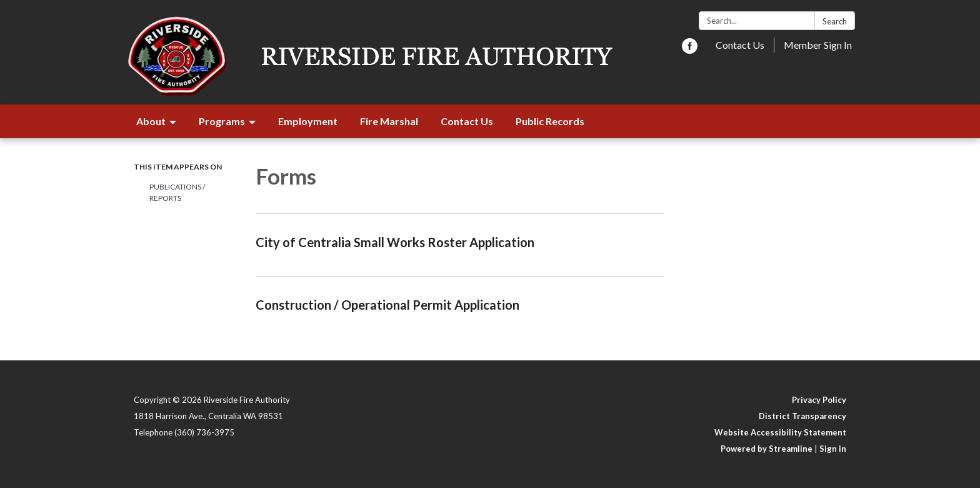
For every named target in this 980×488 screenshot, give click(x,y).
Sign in (833, 449)
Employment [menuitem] (308, 121)
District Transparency (802, 416)
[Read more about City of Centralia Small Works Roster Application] (460, 245)
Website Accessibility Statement (780, 432)
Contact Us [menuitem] (467, 121)
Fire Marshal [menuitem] (389, 121)
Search (835, 21)
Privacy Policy (819, 400)
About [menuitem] (151, 121)
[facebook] (690, 50)
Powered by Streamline (767, 449)
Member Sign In (818, 45)
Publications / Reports (177, 192)
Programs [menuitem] (222, 121)
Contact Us (740, 45)
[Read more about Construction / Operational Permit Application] (460, 307)
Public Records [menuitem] (550, 121)
